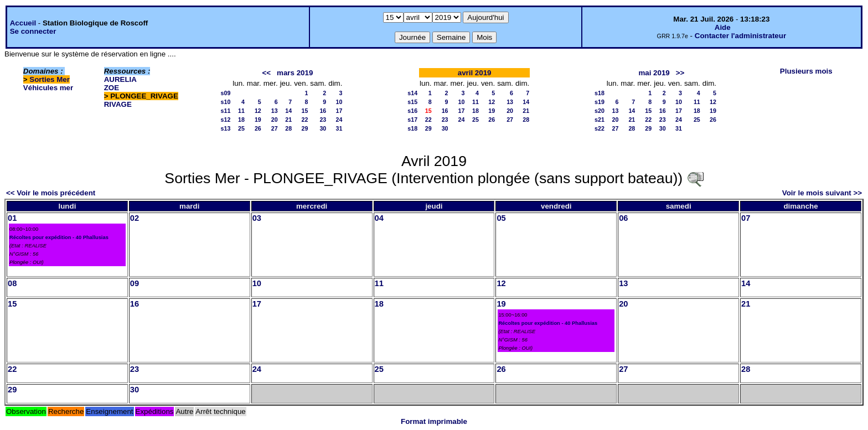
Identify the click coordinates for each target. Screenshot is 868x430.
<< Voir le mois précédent (51, 193)
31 (339, 128)
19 (258, 120)
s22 (600, 128)
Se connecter (33, 31)
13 (275, 111)
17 (339, 111)
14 (288, 111)
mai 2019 (654, 73)
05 (501, 218)
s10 (226, 102)
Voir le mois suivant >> (822, 193)
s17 (412, 120)
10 (339, 102)
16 (323, 111)
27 (275, 128)
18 (241, 120)
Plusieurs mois (806, 71)
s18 (412, 128)
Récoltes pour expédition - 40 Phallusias (59, 237)
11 (241, 111)
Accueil (23, 23)
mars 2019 (295, 73)
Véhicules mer (48, 88)
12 (258, 111)
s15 (412, 102)
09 (135, 283)
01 (12, 218)
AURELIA (120, 79)
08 (12, 283)
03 (257, 218)
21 (288, 120)
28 (288, 128)
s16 (412, 111)
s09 (226, 93)
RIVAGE (118, 104)
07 (746, 218)
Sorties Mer (50, 79)
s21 (600, 120)
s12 (226, 120)
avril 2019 (475, 73)
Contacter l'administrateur (740, 36)
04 (379, 218)
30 (323, 128)
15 (305, 111)
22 (305, 120)
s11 (226, 111)
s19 (600, 102)
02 (135, 218)
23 (323, 120)
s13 (226, 128)
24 (339, 120)
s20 (600, 111)
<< (266, 73)
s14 (412, 93)
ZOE (112, 88)
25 (241, 128)
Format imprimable (434, 421)
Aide (723, 27)
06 (623, 218)
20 (275, 120)
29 (305, 128)
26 (258, 128)
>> (680, 73)
